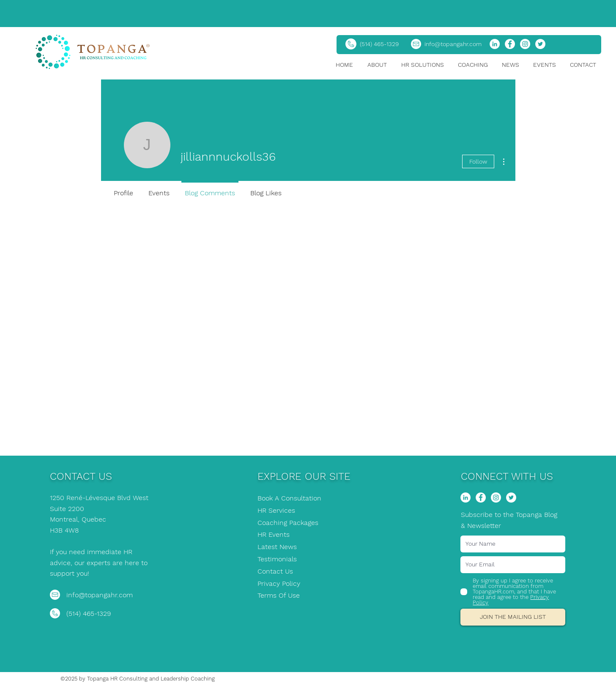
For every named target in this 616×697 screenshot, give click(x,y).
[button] (380, 65)
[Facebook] (510, 44)
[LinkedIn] (495, 44)
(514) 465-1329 (379, 44)
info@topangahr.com (453, 44)
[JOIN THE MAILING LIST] (513, 617)
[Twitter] (540, 44)
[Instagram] (525, 44)
